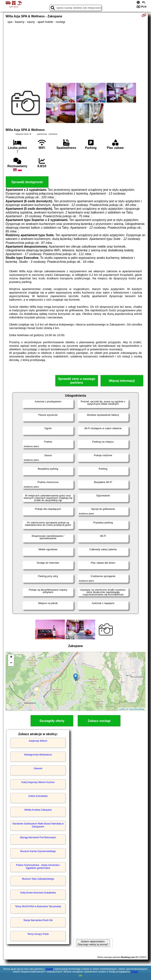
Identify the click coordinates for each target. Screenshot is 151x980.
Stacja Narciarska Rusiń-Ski (38, 920)
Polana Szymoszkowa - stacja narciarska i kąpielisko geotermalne (38, 866)
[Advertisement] (75, 53)
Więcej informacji (122, 381)
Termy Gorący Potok (38, 934)
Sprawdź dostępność (27, 182)
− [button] (11, 663)
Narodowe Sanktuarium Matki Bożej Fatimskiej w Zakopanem (38, 825)
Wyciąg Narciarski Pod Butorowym (38, 837)
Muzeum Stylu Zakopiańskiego (38, 879)
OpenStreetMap (137, 709)
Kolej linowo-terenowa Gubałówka (38, 893)
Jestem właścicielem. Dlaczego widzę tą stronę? (93, 943)
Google (49, 969)
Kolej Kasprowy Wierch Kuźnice (38, 782)
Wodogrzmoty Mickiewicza (38, 755)
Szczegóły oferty (52, 721)
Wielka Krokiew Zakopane (38, 810)
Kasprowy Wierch (38, 741)
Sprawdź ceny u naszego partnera (77, 381)
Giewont (38, 768)
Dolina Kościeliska (38, 796)
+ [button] (11, 657)
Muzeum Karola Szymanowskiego (38, 851)
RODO (135, 972)
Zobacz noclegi (99, 721)
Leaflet (122, 709)
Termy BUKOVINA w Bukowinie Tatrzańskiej (38, 906)
